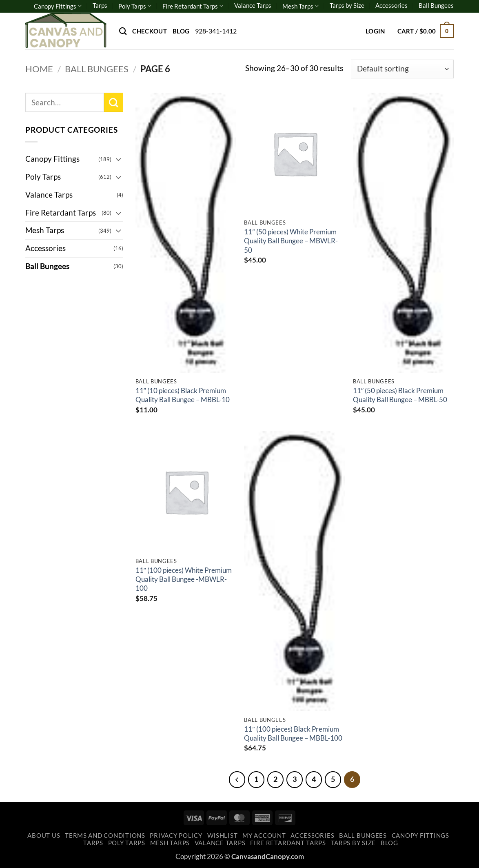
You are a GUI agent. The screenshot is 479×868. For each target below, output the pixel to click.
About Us (44, 836)
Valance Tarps (253, 5)
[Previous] (237, 779)
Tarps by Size (347, 5)
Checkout (149, 31)
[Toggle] (118, 159)
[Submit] (114, 102)
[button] (375, 31)
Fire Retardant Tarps (193, 6)
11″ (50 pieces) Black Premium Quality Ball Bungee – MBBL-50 (400, 395)
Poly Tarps (135, 6)
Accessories (391, 5)
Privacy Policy (176, 836)
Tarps (100, 5)
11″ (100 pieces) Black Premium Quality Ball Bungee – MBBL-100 (293, 733)
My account (264, 836)
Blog (181, 31)
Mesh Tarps (300, 6)
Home (39, 69)
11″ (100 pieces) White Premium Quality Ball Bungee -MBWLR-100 (184, 579)
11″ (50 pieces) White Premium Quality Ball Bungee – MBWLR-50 (291, 241)
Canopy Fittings (58, 6)
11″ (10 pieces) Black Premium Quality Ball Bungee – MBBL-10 (183, 395)
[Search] (123, 31)
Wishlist (223, 836)
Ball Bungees (436, 5)
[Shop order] (402, 69)
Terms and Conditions (105, 836)
